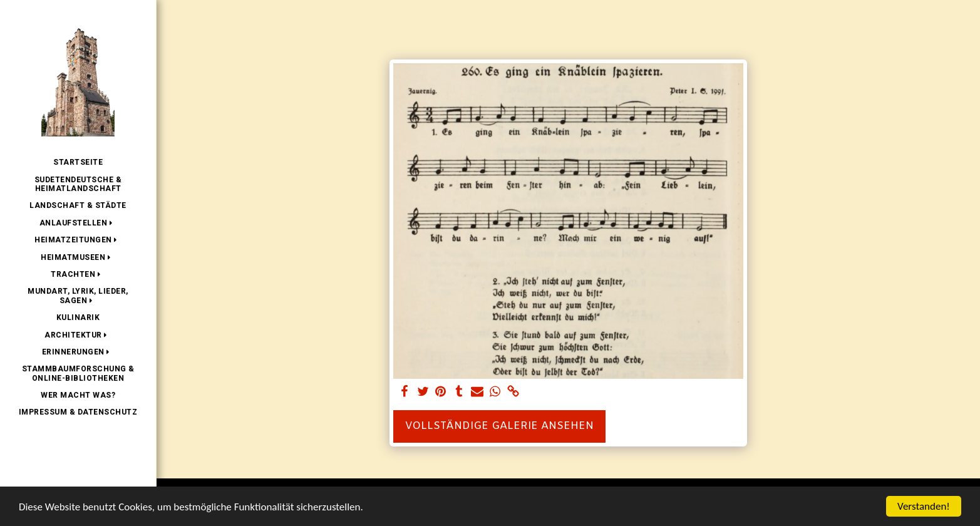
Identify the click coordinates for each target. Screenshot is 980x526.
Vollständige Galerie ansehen (499, 426)
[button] (78, 223)
